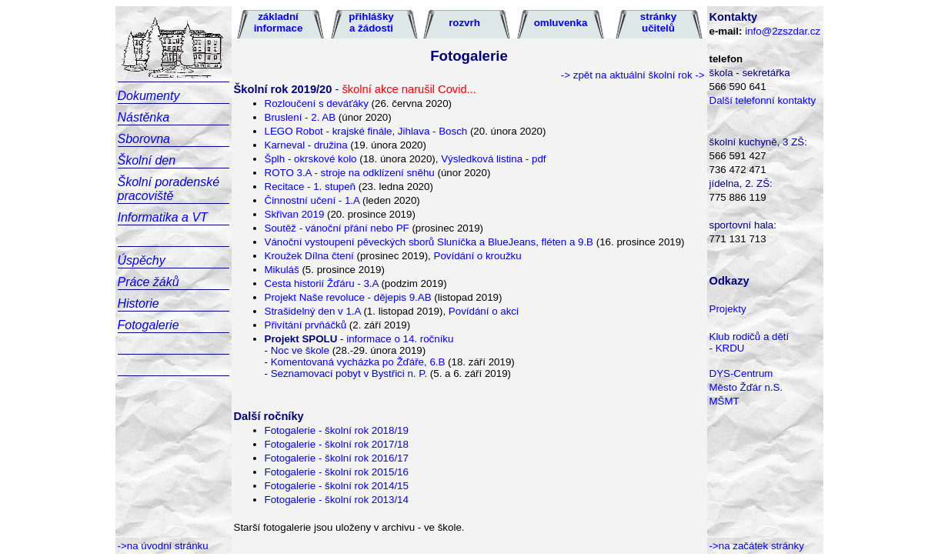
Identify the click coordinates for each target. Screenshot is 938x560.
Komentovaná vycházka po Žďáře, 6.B (358, 362)
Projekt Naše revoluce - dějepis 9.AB (348, 297)
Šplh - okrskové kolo (311, 159)
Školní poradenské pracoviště (169, 189)
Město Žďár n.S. (746, 387)
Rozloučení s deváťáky (317, 103)
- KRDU (727, 348)
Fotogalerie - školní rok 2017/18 (337, 444)
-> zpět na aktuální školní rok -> (633, 75)
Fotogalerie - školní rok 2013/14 (337, 500)
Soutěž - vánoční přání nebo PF (337, 228)
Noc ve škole (300, 350)
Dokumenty (149, 96)
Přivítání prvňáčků (306, 325)
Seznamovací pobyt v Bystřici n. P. (350, 373)
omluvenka (561, 23)
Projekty (728, 309)
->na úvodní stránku (163, 546)
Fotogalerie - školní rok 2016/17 (337, 458)
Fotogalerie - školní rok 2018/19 (337, 430)
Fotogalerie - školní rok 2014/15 (337, 486)
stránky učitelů (658, 22)
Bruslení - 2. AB (302, 117)
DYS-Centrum (741, 373)
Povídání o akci (484, 311)
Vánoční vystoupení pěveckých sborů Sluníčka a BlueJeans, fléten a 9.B (429, 242)
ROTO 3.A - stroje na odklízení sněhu (350, 173)
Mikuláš (282, 270)
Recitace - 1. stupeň (310, 187)
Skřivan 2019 (295, 214)
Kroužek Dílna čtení (311, 256)
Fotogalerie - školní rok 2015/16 (337, 472)
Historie (139, 303)
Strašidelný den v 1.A (313, 311)
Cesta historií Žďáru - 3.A (322, 283)
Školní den (147, 160)
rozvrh (464, 23)
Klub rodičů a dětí (749, 337)
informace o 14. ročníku (398, 339)
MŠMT (724, 401)
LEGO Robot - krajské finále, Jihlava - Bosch (366, 131)
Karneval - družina (306, 145)
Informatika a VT (163, 217)
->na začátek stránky (757, 546)
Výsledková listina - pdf (493, 159)
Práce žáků (149, 282)
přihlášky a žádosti (371, 22)
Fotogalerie (149, 325)
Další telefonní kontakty (763, 100)
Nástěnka (144, 117)
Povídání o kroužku (476, 256)
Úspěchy (142, 260)
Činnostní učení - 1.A (312, 200)
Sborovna (144, 139)
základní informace (279, 22)
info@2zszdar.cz (783, 31)
